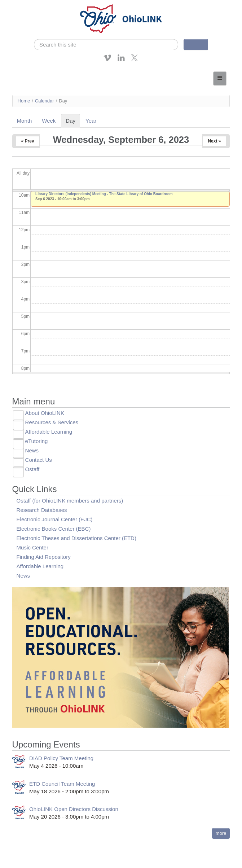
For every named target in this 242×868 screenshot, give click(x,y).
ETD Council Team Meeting (62, 784)
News (32, 450)
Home (24, 101)
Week (49, 121)
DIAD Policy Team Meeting (61, 758)
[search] (106, 45)
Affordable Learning (49, 432)
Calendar (45, 101)
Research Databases (42, 510)
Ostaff (32, 469)
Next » (214, 141)
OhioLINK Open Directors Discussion (74, 809)
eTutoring (37, 441)
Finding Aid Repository (44, 557)
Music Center (32, 547)
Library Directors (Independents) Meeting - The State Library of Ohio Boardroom (104, 194)
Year (91, 121)
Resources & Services (52, 422)
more (221, 833)
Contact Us (39, 460)
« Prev (28, 141)
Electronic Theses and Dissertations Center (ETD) (76, 538)
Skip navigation (20, 5)
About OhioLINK (45, 413)
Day (73, 121)
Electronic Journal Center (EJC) (55, 519)
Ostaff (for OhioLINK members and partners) (70, 501)
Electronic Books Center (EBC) (54, 529)
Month (25, 121)
